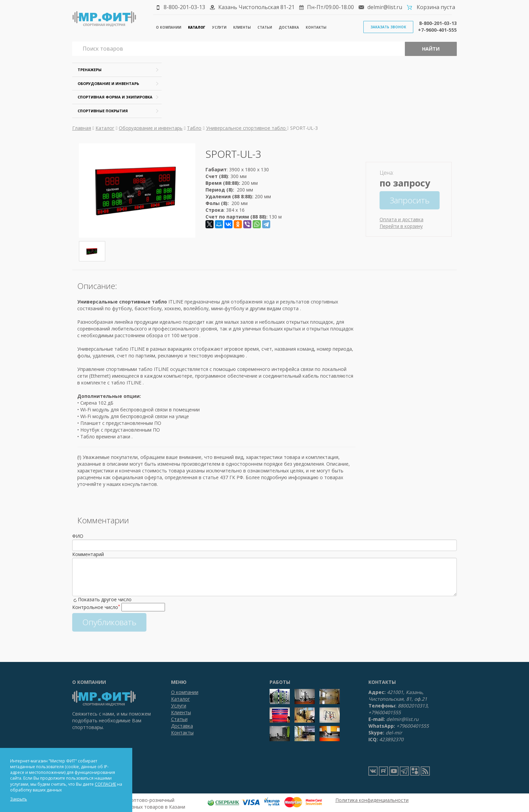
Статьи (265, 27)
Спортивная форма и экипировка (115, 97)
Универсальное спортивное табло (247, 128)
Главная (82, 128)
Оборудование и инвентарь (108, 83)
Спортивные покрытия (103, 111)
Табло (194, 128)
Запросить (410, 200)
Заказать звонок (388, 27)
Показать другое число (105, 599)
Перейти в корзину (401, 226)
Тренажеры (90, 70)
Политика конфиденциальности (372, 800)
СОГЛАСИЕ (105, 784)
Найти (431, 49)
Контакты (316, 27)
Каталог (197, 27)
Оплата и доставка (401, 219)
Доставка (289, 27)
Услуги (219, 27)
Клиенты (242, 27)
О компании (169, 27)
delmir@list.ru (385, 7)
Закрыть (19, 799)
